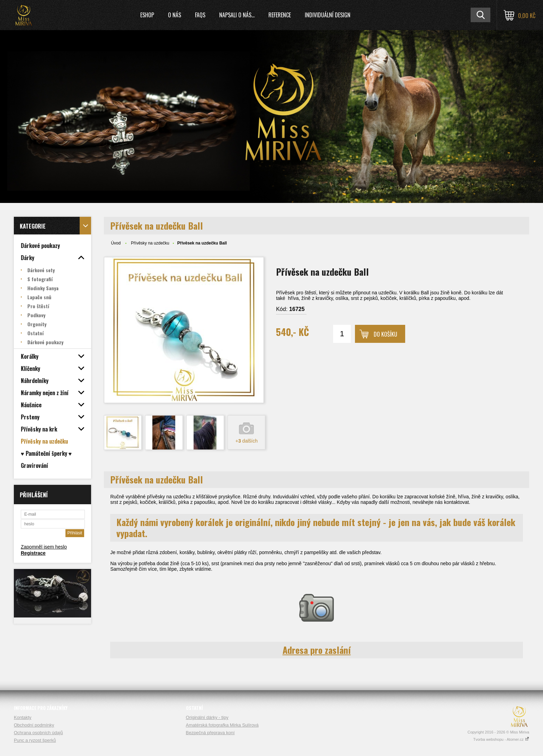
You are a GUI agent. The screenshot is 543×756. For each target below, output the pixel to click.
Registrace (33, 553)
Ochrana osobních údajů (38, 733)
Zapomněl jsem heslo (44, 547)
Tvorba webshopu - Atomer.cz (501, 739)
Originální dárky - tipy (207, 717)
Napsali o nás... (237, 15)
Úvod (116, 243)
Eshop (147, 15)
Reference (280, 15)
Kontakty (23, 717)
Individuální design (328, 15)
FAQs (200, 15)
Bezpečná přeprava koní (210, 733)
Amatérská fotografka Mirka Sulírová (222, 725)
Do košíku (385, 334)
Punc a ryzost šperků (35, 740)
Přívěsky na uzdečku (150, 243)
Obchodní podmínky (34, 725)
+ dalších (247, 441)
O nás (175, 15)
